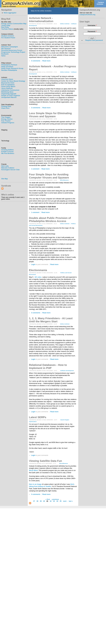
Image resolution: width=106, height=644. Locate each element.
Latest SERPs (38, 417)
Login (33, 264)
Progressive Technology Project (13, 52)
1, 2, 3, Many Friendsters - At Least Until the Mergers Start (51, 320)
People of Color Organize (11, 96)
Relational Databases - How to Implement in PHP (48, 366)
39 (41, 501)
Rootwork (5, 54)
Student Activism (8, 36)
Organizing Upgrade (9, 94)
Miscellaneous (64, 180)
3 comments (36, 61)
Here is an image (35, 484)
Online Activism (65, 24)
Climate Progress (8, 123)
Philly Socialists (7, 67)
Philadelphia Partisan (9, 65)
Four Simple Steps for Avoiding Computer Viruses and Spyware (49, 176)
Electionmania (38, 270)
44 (57, 501)
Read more (46, 61)
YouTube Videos (7, 29)
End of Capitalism (8, 85)
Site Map (5, 179)
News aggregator (10, 13)
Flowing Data (6, 106)
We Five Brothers (8, 153)
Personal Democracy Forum (12, 50)
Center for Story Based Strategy (13, 81)
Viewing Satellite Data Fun (46, 461)
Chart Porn (5, 108)
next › (65, 501)
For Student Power (8, 38)
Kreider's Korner (7, 152)
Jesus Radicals (7, 88)
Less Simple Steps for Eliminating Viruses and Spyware (50, 115)
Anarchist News (7, 79)
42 (51, 501)
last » (71, 501)
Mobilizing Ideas (7, 92)
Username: (92, 25)
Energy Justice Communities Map (14, 24)
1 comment (35, 169)
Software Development (67, 371)
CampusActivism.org (87, 15)
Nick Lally (5, 166)
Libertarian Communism (10, 90)
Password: (92, 32)
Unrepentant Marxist (9, 97)
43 (54, 501)
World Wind (33, 470)
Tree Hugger (6, 117)
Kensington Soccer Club (10, 170)
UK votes (38, 277)
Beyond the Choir (8, 83)
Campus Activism (100, 3)
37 (34, 501)
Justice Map (6, 25)
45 (61, 501)
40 (44, 501)
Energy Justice (7, 119)
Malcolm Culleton (8, 168)
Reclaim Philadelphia (9, 70)
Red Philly (5, 27)
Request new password (94, 40)
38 (37, 501)
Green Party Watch (8, 87)
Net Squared (6, 49)
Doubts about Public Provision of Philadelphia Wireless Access (50, 219)
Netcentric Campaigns (10, 47)
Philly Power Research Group (12, 68)
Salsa (3, 56)
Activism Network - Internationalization (41, 20)
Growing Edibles (7, 150)
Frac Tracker (6, 121)
